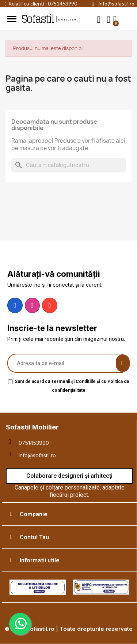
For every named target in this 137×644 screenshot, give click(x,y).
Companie (34, 514)
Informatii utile (40, 560)
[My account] (109, 20)
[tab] (69, 514)
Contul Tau (34, 537)
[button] (99, 19)
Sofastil (37, 19)
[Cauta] (68, 165)
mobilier (68, 20)
